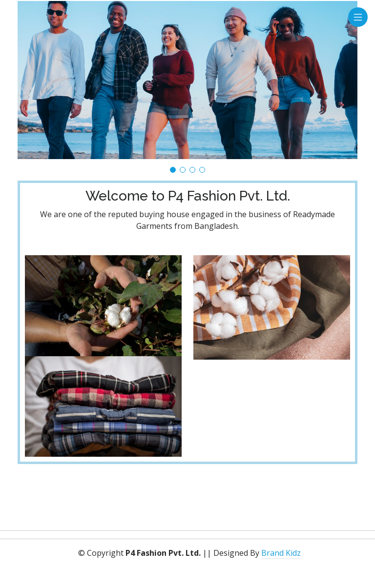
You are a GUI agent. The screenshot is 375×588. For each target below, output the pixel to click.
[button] (173, 170)
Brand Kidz (281, 553)
